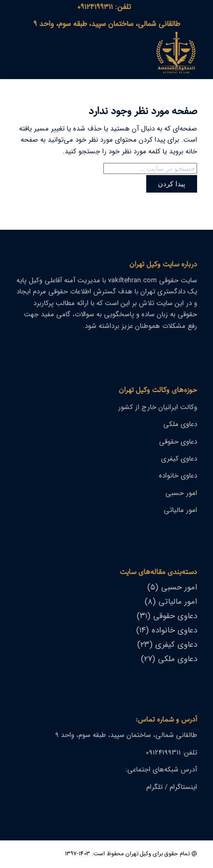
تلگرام (154, 787)
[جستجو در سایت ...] (150, 168)
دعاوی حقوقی (178, 442)
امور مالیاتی (180, 510)
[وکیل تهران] (125, 55)
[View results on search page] (172, 184)
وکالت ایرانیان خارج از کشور (158, 407)
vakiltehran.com (132, 280)
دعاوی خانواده (178, 476)
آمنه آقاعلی (60, 280)
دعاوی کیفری (179, 459)
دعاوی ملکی (180, 424)
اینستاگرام (183, 787)
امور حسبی (181, 493)
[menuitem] (104, 7)
